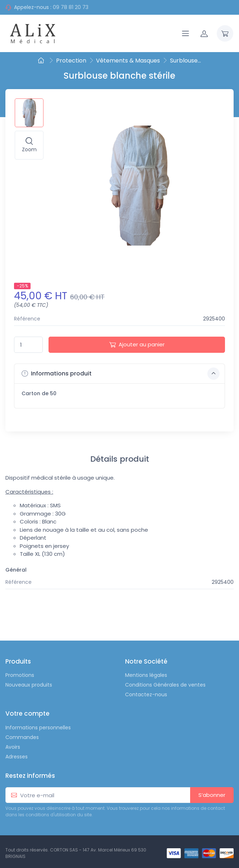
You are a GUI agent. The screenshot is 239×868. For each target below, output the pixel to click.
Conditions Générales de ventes (165, 685)
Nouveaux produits (29, 685)
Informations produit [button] (121, 374)
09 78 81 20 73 (71, 7)
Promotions (20, 675)
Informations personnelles (38, 728)
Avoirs (13, 747)
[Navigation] (185, 33)
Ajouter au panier (137, 344)
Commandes (22, 737)
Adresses (17, 757)
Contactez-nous (146, 694)
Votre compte (27, 714)
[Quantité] (28, 345)
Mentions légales (146, 675)
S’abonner (212, 795)
